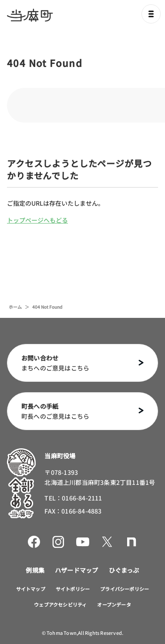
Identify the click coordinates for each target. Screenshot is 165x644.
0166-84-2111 (82, 498)
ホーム (15, 307)
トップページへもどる (37, 220)
